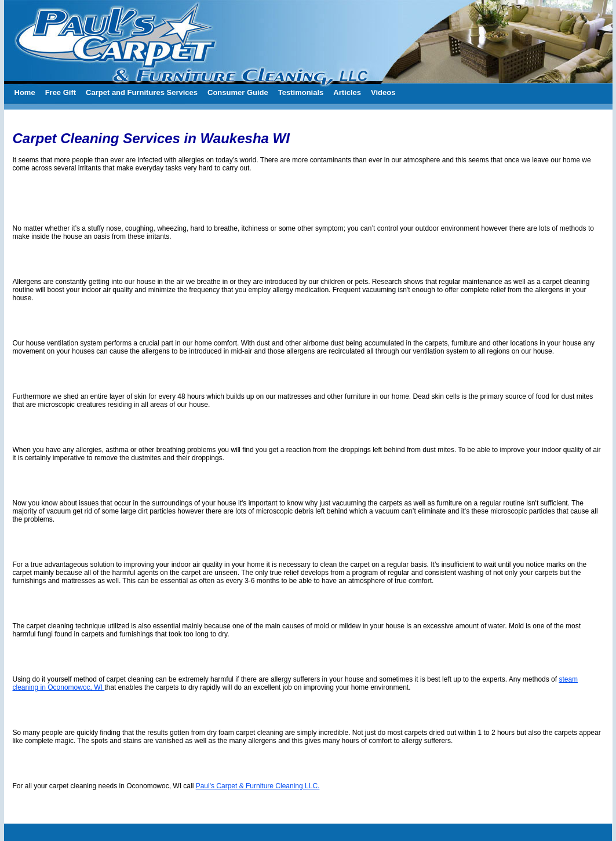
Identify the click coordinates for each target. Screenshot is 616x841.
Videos (383, 92)
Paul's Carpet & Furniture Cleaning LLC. (258, 786)
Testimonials (301, 92)
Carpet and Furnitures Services (142, 92)
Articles (347, 92)
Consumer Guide (238, 92)
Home (25, 92)
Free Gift (61, 92)
